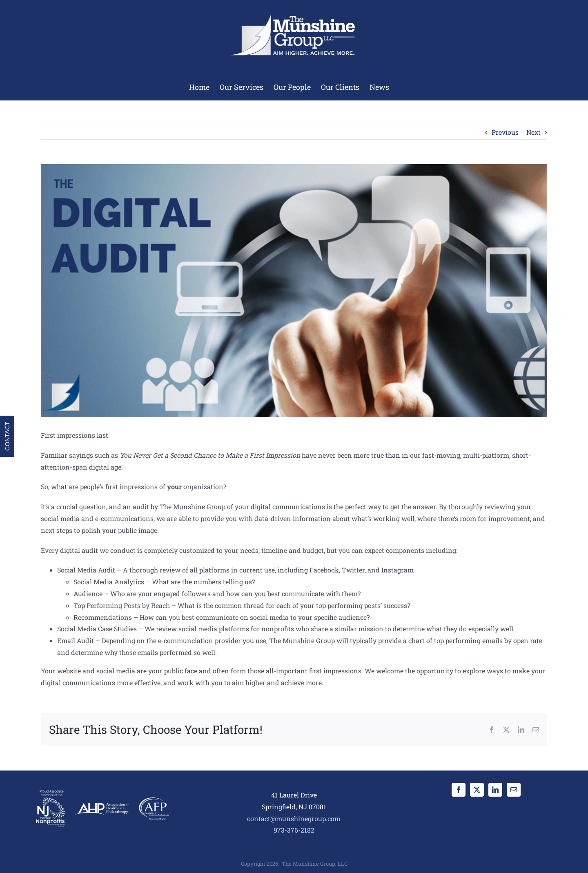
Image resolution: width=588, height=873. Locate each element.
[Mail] (514, 790)
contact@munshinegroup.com (294, 818)
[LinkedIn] (495, 790)
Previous (505, 132)
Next (533, 132)
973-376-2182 (294, 830)
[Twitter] (477, 790)
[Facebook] (459, 790)
